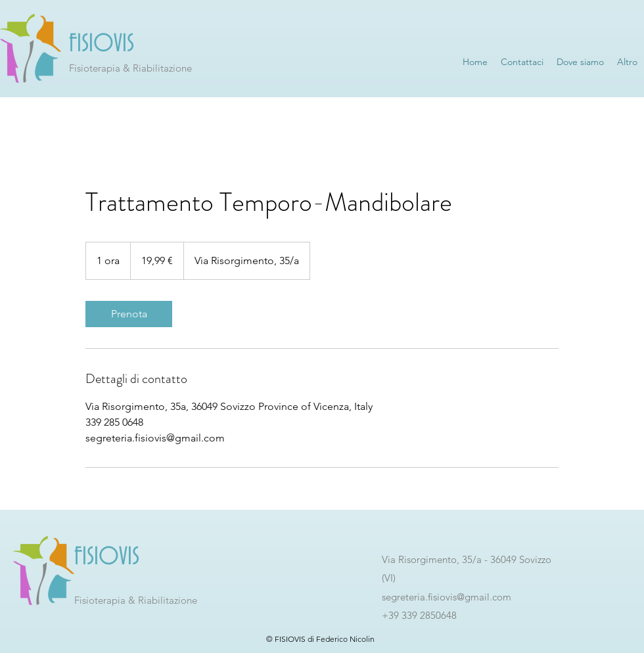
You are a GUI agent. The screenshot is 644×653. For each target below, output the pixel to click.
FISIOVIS (102, 44)
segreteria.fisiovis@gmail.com (447, 597)
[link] (129, 314)
